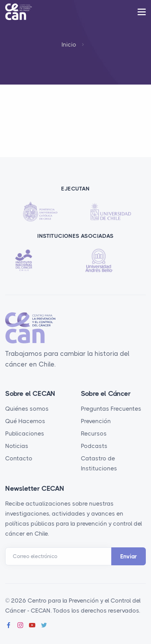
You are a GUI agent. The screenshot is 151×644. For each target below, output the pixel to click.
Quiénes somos (27, 409)
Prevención (96, 421)
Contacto (19, 458)
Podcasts (94, 446)
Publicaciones (25, 433)
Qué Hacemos (25, 421)
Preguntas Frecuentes (111, 409)
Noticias (17, 446)
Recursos (94, 433)
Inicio (69, 45)
